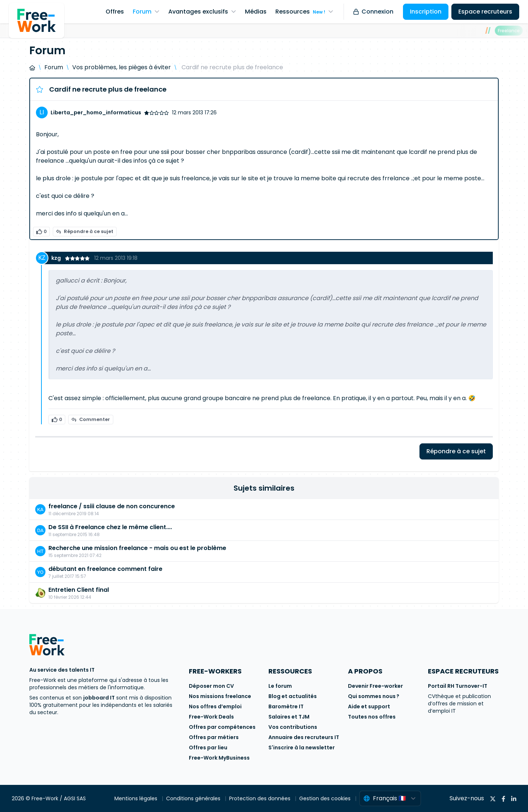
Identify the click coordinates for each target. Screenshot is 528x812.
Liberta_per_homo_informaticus (96, 112)
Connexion (373, 12)
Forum (54, 67)
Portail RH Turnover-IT (458, 686)
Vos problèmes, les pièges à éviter (122, 67)
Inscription (426, 12)
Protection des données (261, 798)
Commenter (91, 419)
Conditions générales (194, 798)
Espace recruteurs (485, 12)
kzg (57, 258)
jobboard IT (99, 698)
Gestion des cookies (326, 798)
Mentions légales (137, 798)
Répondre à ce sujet (85, 231)
